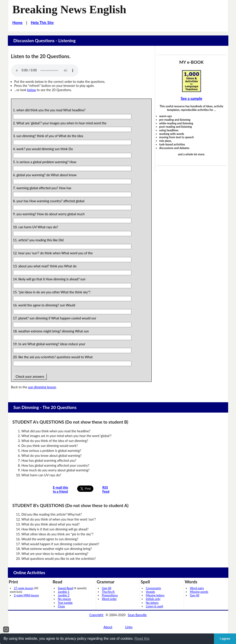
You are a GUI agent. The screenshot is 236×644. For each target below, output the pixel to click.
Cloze (61, 606)
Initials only (153, 599)
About (108, 627)
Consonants (153, 588)
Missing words (199, 592)
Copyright (96, 615)
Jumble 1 (64, 592)
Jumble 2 (64, 595)
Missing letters (155, 595)
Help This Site (42, 23)
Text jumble (65, 603)
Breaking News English (69, 9)
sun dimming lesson (42, 387)
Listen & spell (154, 606)
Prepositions (110, 595)
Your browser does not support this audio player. (45, 70)
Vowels (150, 592)
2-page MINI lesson (26, 595)
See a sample (191, 99)
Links (129, 627)
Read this (142, 639)
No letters (152, 603)
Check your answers (30, 377)
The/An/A (108, 592)
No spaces (64, 599)
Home (17, 23)
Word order (109, 599)
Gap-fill (107, 588)
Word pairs (197, 588)
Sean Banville (137, 615)
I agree (225, 639)
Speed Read (65, 588)
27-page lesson (24, 588)
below (31, 90)
